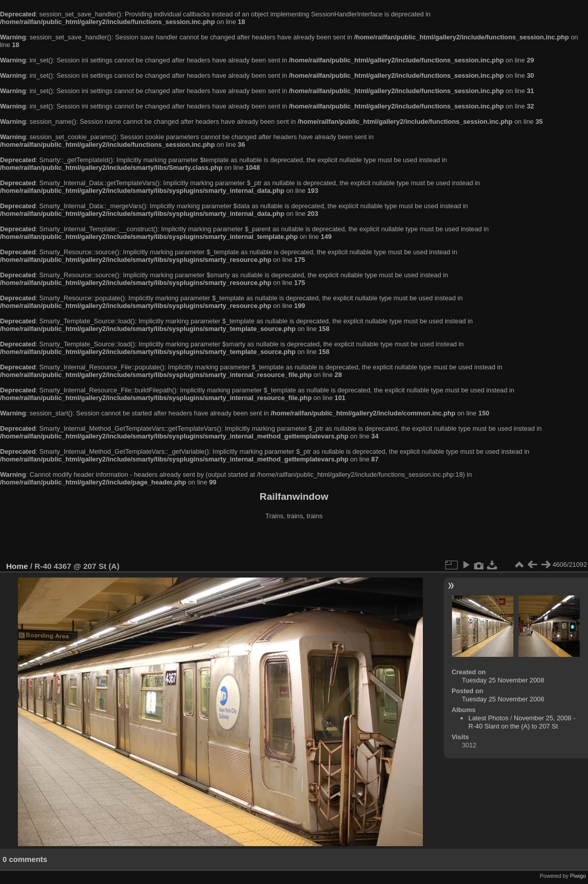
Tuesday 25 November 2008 (503, 680)
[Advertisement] (294, 542)
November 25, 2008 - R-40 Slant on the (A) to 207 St (522, 722)
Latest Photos (488, 718)
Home (17, 566)
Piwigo (578, 876)
